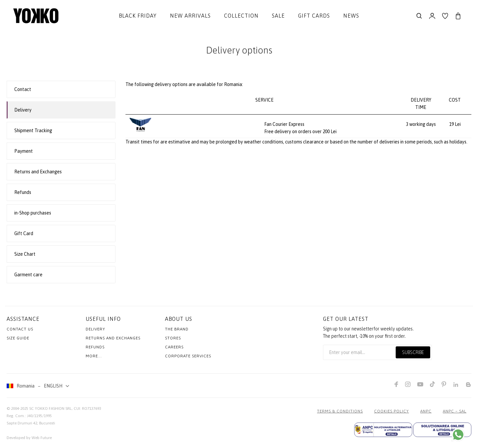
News (351, 16)
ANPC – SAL (455, 411)
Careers (174, 347)
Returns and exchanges (113, 338)
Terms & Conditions (340, 411)
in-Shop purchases (33, 213)
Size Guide (18, 338)
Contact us (20, 329)
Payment (24, 151)
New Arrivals (190, 16)
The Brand (177, 329)
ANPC (426, 411)
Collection (241, 16)
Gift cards (314, 16)
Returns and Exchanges (38, 172)
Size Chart (25, 254)
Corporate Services (188, 356)
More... (94, 356)
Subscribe (413, 352)
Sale (278, 16)
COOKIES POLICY (392, 411)
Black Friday (138, 16)
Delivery (23, 110)
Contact (23, 89)
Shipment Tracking (33, 131)
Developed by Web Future (29, 438)
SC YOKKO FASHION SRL (50, 408)
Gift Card (24, 233)
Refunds (23, 192)
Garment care (28, 275)
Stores (173, 338)
